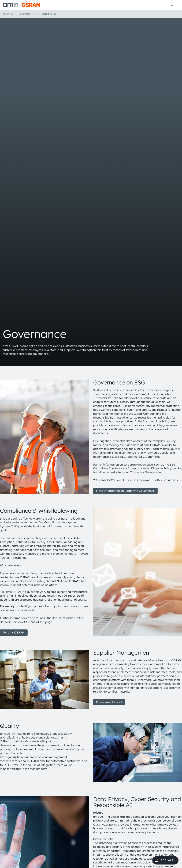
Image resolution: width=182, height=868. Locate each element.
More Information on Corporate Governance (125, 491)
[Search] (172, 5)
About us (8, 14)
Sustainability (27, 14)
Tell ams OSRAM (14, 632)
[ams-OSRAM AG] (22, 5)
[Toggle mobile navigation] (177, 5)
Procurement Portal (109, 702)
